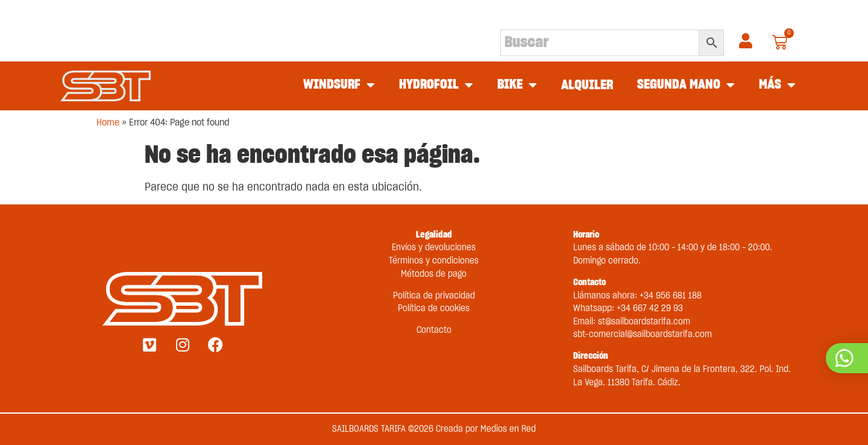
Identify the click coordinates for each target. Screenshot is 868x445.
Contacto (434, 330)
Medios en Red (508, 429)
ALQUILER (587, 85)
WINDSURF (339, 86)
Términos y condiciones (434, 261)
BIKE (517, 86)
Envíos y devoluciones (434, 248)
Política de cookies (434, 308)
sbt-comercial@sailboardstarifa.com (643, 334)
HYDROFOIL (436, 86)
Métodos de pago (434, 274)
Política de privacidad (434, 296)
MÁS (777, 86)
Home (108, 123)
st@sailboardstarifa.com (644, 322)
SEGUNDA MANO (686, 86)
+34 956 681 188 (671, 296)
